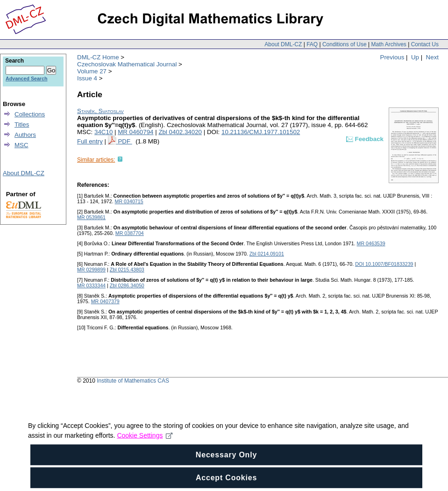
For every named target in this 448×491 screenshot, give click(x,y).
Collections (30, 114)
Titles (22, 125)
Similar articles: (96, 160)
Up (415, 57)
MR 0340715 (129, 201)
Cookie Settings (145, 449)
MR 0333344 (91, 285)
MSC (21, 145)
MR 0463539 (371, 243)
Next (432, 57)
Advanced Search (26, 78)
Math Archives (388, 44)
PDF (125, 141)
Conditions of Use (345, 44)
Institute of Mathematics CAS (133, 381)
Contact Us (425, 44)
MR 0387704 (130, 233)
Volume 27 (92, 71)
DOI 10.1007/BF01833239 (384, 264)
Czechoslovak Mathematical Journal (127, 64)
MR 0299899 (91, 270)
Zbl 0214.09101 (267, 254)
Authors (25, 135)
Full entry (90, 141)
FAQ (312, 44)
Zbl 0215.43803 (127, 270)
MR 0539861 (91, 217)
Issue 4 (87, 78)
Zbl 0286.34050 (127, 285)
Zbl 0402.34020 (180, 132)
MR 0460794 (135, 132)
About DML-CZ (283, 44)
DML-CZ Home (98, 57)
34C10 (103, 132)
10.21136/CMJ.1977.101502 (261, 132)
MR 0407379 (105, 301)
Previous (392, 57)
